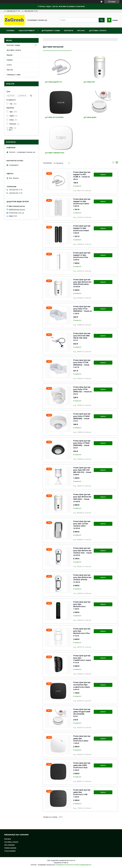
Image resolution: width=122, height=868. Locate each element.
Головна (10, 31)
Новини (10, 60)
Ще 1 (11, 130)
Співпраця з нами (14, 75)
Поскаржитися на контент (64, 865)
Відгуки (10, 55)
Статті (9, 65)
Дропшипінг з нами (51, 31)
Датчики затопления (54, 117)
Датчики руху (89, 82)
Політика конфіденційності (82, 865)
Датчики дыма (90, 117)
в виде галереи (113, 163)
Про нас (81, 31)
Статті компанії (10, 851)
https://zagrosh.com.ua (17, 206)
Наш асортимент (27, 31)
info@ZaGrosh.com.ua (17, 209)
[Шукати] (102, 20)
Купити (103, 175)
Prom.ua (72, 860)
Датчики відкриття (53, 82)
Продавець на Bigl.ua (61, 863)
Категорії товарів (13, 45)
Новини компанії (10, 848)
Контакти (69, 31)
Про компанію (9, 845)
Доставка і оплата (98, 31)
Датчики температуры (55, 153)
